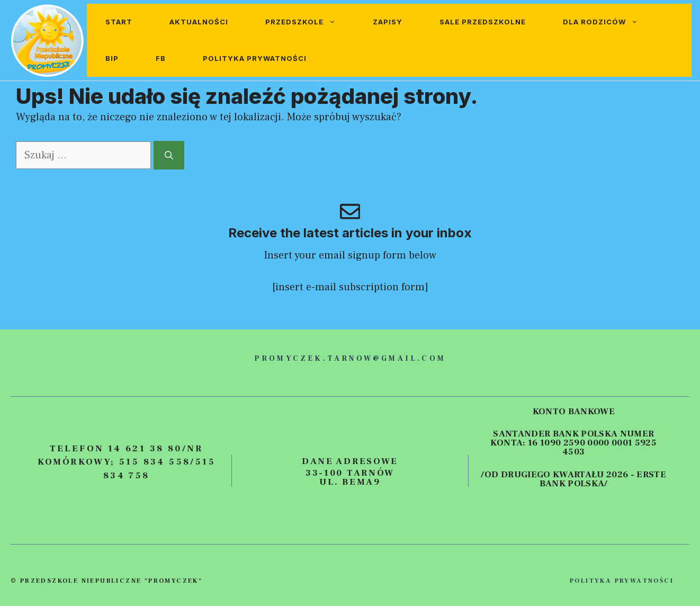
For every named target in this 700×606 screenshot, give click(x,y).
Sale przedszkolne (483, 22)
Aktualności (199, 22)
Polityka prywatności (255, 58)
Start (119, 22)
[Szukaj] (169, 155)
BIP (112, 58)
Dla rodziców (610, 22)
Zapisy (388, 22)
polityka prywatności (622, 581)
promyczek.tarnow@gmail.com (350, 359)
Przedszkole (310, 22)
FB (161, 58)
